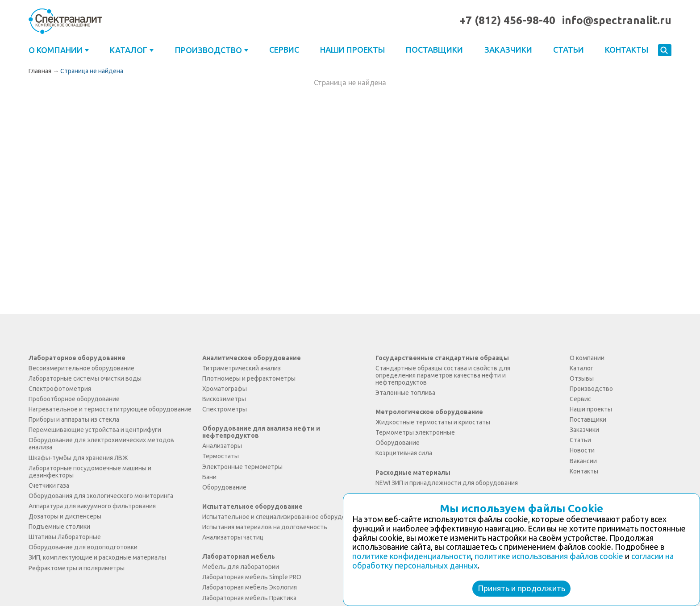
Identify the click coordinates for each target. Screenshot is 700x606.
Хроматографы (225, 389)
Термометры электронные (415, 432)
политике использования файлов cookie (549, 556)
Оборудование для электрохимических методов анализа (101, 444)
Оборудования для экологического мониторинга (101, 496)
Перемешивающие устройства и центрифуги (95, 430)
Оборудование (224, 487)
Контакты (627, 50)
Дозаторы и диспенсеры (65, 516)
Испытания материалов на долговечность (265, 527)
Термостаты (221, 456)
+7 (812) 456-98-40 (508, 20)
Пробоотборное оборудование (74, 399)
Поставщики (434, 50)
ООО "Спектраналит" (65, 21)
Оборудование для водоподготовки (83, 547)
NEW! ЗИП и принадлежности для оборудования (447, 483)
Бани (209, 477)
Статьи (569, 50)
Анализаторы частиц (233, 537)
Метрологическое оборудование (429, 412)
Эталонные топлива (405, 393)
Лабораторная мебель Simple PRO (252, 577)
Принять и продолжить (521, 588)
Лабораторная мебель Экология (250, 587)
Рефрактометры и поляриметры (77, 568)
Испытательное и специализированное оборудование (283, 517)
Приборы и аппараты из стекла (74, 419)
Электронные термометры (242, 467)
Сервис (284, 50)
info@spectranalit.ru (617, 20)
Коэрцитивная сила (404, 453)
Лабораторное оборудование (77, 358)
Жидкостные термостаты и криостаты (433, 422)
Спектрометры (225, 409)
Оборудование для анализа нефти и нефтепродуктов (261, 432)
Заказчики (508, 50)
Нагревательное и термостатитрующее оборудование (110, 409)
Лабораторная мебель (239, 556)
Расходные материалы (413, 473)
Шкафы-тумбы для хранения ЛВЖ (78, 458)
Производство (208, 50)
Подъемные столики (59, 527)
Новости (582, 450)
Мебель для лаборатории (241, 567)
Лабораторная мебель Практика (249, 598)
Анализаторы (222, 446)
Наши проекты (352, 50)
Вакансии (583, 461)
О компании (56, 50)
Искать (665, 51)
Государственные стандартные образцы (442, 358)
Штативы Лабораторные (65, 537)
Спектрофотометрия (60, 389)
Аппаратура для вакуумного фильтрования (92, 506)
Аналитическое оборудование (252, 358)
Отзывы (582, 378)
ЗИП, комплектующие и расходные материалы (97, 557)
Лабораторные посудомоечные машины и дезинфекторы (90, 472)
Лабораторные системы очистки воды (85, 378)
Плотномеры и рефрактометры (249, 378)
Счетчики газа (49, 486)
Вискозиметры (224, 399)
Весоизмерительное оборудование (81, 368)
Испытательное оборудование (252, 506)
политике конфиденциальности (412, 556)
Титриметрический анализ (242, 368)
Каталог (129, 50)
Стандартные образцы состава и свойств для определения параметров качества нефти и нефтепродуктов (443, 375)
